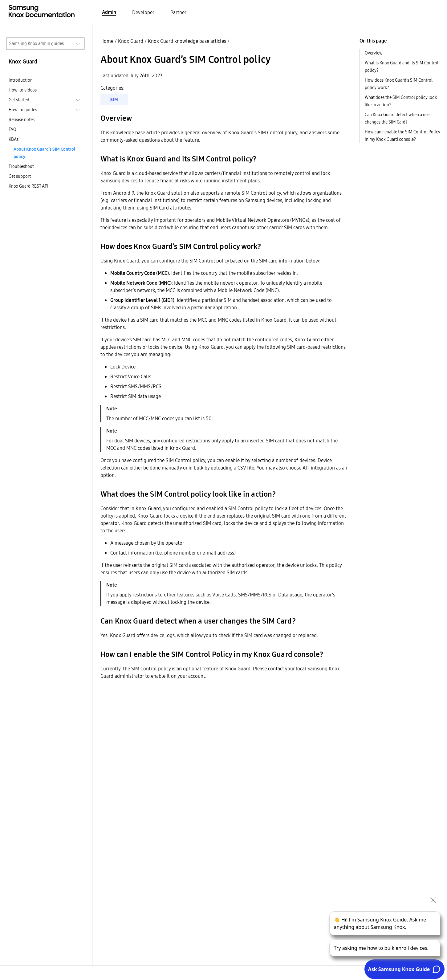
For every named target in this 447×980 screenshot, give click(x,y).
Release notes (22, 120)
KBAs (14, 139)
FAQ (12, 129)
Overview (374, 53)
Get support (20, 176)
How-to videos (23, 90)
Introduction (21, 80)
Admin (109, 12)
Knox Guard (131, 41)
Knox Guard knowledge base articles (187, 41)
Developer (143, 12)
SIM (114, 100)
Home (107, 41)
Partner (178, 12)
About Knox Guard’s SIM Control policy (44, 153)
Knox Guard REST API (28, 186)
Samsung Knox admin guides (37, 43)
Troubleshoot (21, 166)
